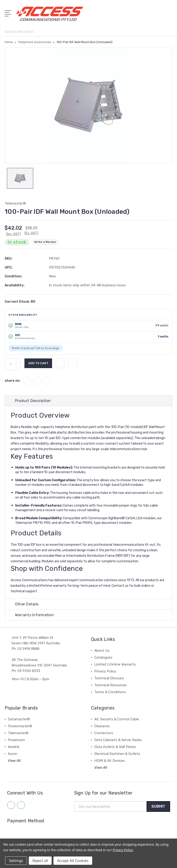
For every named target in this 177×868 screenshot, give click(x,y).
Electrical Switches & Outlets (117, 755)
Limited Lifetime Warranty (115, 666)
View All (14, 762)
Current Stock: (20, 303)
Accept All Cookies (73, 861)
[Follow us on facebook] (11, 807)
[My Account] (150, 16)
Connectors (104, 735)
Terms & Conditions (110, 694)
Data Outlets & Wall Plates (115, 748)
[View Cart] (170, 16)
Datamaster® (19, 721)
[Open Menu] (9, 13)
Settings (16, 861)
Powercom (16, 742)
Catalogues (103, 659)
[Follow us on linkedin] (21, 807)
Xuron (13, 755)
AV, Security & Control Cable (117, 721)
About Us (102, 652)
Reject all (40, 861)
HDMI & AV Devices (110, 762)
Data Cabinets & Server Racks (118, 742)
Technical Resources (111, 687)
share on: (12, 382)
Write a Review (45, 243)
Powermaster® (20, 728)
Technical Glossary (109, 680)
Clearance (102, 728)
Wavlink (14, 748)
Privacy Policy (105, 673)
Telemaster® (18, 735)
